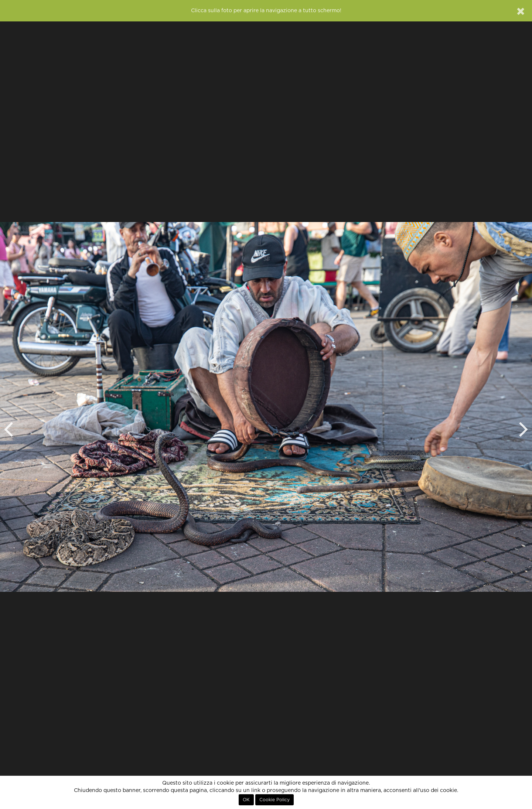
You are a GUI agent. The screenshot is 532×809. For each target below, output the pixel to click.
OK (246, 800)
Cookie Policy (274, 800)
